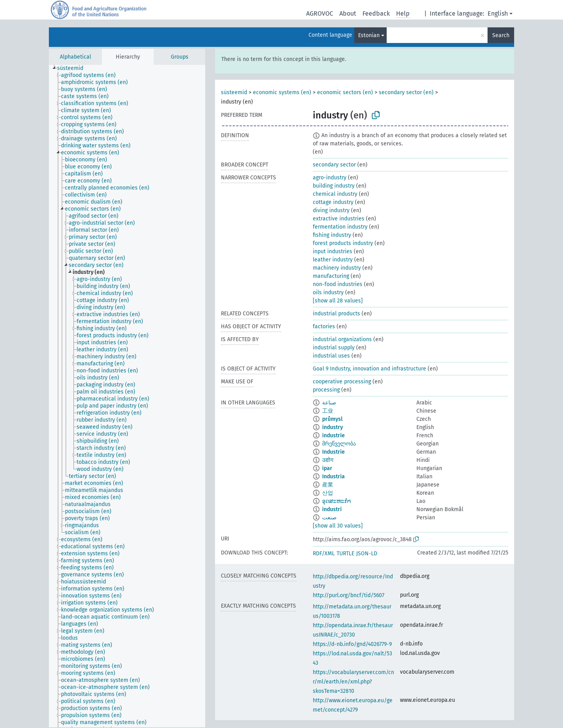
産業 (328, 485)
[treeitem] (74, 68)
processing (326, 390)
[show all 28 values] (338, 301)
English (498, 13)
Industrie (333, 452)
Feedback (376, 13)
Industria (333, 477)
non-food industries (338, 284)
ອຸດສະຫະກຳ (337, 501)
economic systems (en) (282, 92)
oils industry (328, 292)
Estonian (369, 35)
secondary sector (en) (406, 92)
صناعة (329, 403)
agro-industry (330, 178)
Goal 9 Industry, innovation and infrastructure (369, 369)
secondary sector (334, 165)
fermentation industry (340, 227)
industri (332, 509)
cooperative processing (342, 382)
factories (324, 326)
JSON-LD (367, 554)
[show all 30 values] (338, 526)
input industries (333, 251)
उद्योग (328, 460)
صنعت (329, 518)
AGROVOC (320, 13)
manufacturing (331, 276)
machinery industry (337, 268)
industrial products (336, 314)
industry (333, 427)
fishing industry (332, 235)
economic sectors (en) (345, 92)
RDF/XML (324, 554)
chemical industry (335, 194)
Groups (180, 57)
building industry (334, 186)
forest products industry (343, 243)
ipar (327, 468)
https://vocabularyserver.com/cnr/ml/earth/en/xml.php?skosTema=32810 (353, 682)
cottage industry (333, 202)
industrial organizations (342, 339)
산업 (328, 493)
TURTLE (345, 554)
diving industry (331, 210)
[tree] (127, 396)
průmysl (332, 419)
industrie (333, 436)
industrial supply (334, 348)
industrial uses (331, 356)
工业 (328, 411)
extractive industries (339, 219)
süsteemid (234, 92)
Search (501, 35)
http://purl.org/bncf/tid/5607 (349, 595)
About (348, 13)
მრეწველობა (339, 444)
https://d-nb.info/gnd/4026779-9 (352, 644)
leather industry (333, 260)
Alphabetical (75, 57)
